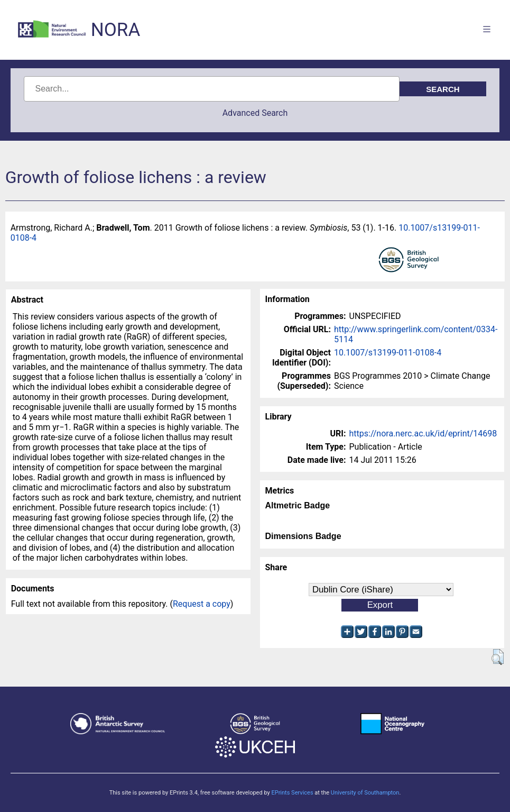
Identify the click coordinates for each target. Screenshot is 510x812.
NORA (115, 30)
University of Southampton (365, 793)
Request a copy (202, 604)
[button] (498, 657)
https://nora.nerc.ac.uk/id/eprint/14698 (423, 434)
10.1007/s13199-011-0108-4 (388, 353)
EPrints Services (292, 793)
